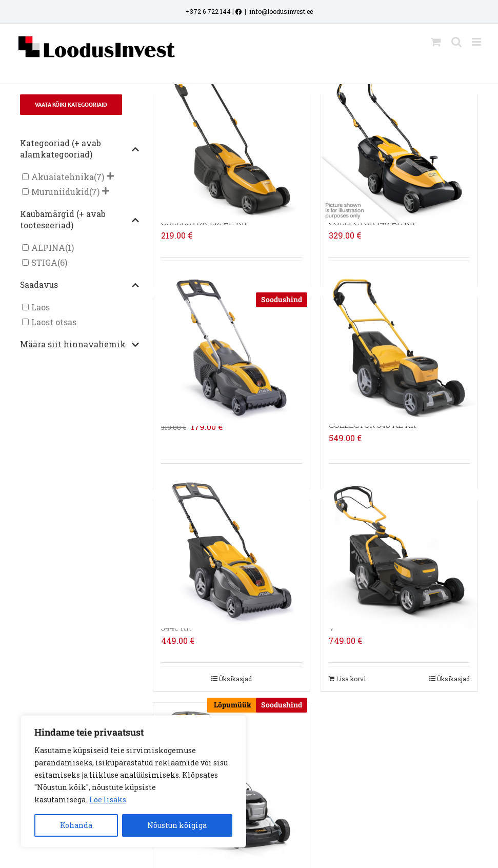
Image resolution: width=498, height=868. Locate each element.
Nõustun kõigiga (177, 825)
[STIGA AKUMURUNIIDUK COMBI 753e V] (399, 550)
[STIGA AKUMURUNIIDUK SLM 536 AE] (232, 348)
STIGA (44, 262)
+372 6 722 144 (208, 11)
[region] (133, 781)
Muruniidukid (60, 192)
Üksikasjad (235, 679)
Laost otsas (54, 322)
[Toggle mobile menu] (477, 42)
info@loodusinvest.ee (281, 11)
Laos (41, 307)
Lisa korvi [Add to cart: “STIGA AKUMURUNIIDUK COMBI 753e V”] (351, 679)
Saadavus (79, 285)
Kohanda (76, 825)
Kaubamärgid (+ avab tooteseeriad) (79, 220)
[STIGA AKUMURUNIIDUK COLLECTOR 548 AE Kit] (399, 348)
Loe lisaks (108, 800)
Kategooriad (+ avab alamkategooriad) (79, 149)
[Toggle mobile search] (456, 42)
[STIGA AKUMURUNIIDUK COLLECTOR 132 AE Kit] (232, 145)
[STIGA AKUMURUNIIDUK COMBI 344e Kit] (232, 550)
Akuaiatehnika (63, 177)
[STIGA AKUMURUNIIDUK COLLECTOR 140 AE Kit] (399, 145)
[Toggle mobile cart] (436, 42)
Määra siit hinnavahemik (79, 345)
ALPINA (48, 248)
